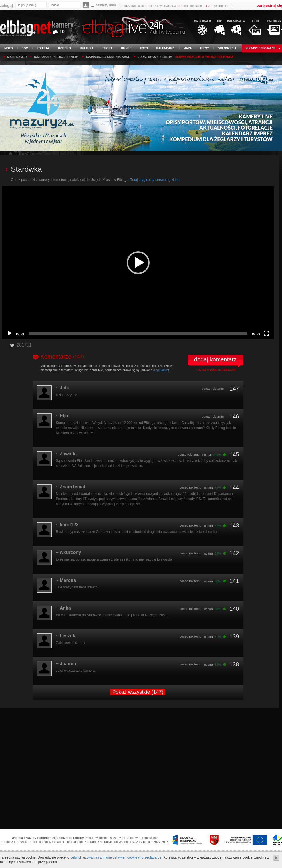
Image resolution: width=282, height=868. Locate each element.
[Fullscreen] (266, 333)
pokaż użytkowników (161, 6)
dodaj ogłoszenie (191, 6)
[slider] (138, 333)
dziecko (64, 48)
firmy (205, 48)
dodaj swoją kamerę (153, 56)
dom (25, 48)
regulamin (161, 370)
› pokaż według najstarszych (216, 369)
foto (144, 48)
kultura (87, 48)
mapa (188, 48)
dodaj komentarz (215, 359)
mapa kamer (15, 56)
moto (9, 48)
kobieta (43, 48)
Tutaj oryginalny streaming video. (155, 180)
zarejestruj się (217, 6)
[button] (138, 263)
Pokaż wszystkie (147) (138, 692)
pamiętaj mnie (104, 5)
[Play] (10, 333)
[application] (138, 263)
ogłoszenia (227, 48)
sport (107, 48)
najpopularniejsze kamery (54, 56)
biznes (126, 48)
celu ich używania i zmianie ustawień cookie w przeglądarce (116, 857)
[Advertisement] (141, 769)
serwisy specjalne (260, 48)
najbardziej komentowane (106, 56)
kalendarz (165, 48)
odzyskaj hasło (133, 6)
